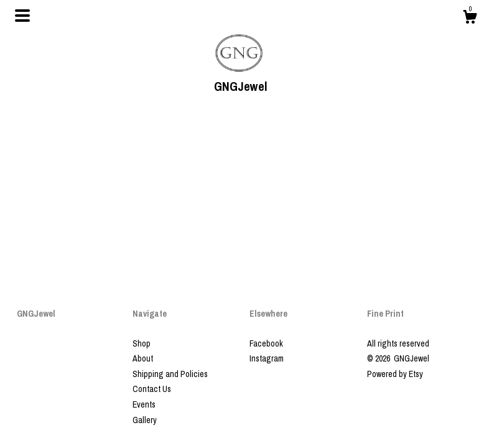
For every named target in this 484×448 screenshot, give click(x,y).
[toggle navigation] (22, 16)
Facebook (266, 343)
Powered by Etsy (395, 374)
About (143, 358)
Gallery (145, 420)
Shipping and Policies (170, 374)
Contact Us (152, 389)
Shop (142, 343)
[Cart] (470, 19)
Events (144, 404)
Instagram (267, 358)
